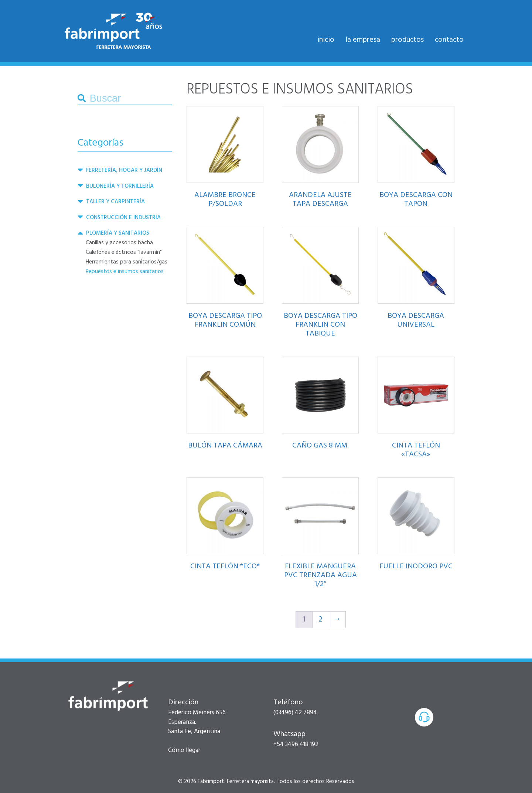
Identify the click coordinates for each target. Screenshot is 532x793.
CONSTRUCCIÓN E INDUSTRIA (123, 218)
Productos (407, 40)
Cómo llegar (184, 750)
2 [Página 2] (320, 620)
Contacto (449, 40)
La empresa (363, 40)
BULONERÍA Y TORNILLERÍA (120, 186)
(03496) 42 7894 (295, 713)
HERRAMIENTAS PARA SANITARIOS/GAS (127, 262)
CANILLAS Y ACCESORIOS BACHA (119, 243)
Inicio (326, 40)
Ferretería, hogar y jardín (124, 170)
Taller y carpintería (115, 202)
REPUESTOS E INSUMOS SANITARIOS (125, 272)
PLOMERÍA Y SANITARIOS (118, 233)
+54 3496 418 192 (296, 744)
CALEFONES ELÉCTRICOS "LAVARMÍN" (124, 252)
